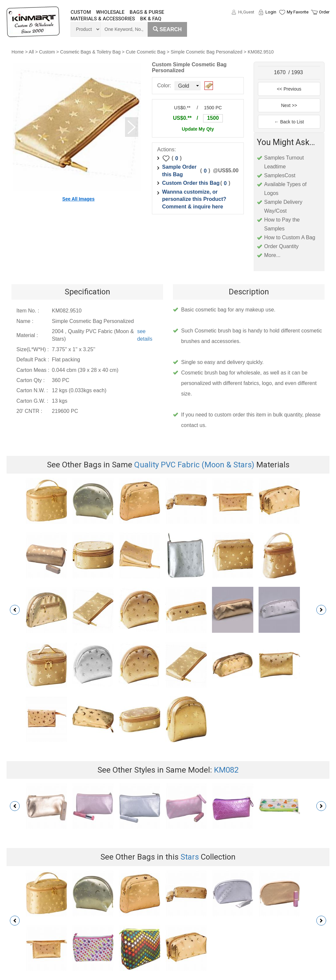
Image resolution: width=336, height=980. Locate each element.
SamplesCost (280, 175)
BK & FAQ (151, 19)
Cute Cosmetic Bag (146, 52)
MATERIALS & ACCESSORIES (103, 19)
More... (272, 255)
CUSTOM (81, 12)
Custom (47, 52)
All (31, 52)
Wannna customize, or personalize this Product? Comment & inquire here (194, 199)
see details (145, 335)
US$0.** (182, 118)
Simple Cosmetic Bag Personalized (207, 52)
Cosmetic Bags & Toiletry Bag (90, 52)
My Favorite (298, 12)
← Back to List (289, 122)
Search (167, 29)
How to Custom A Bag (290, 237)
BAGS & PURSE (147, 12)
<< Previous (289, 89)
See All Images (78, 199)
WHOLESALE (110, 12)
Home (18, 52)
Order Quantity (281, 246)
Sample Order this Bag (179, 171)
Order (324, 12)
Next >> (289, 105)
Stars (190, 857)
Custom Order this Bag (191, 183)
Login (271, 12)
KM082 (226, 770)
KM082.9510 (261, 52)
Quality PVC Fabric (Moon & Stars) (194, 465)
